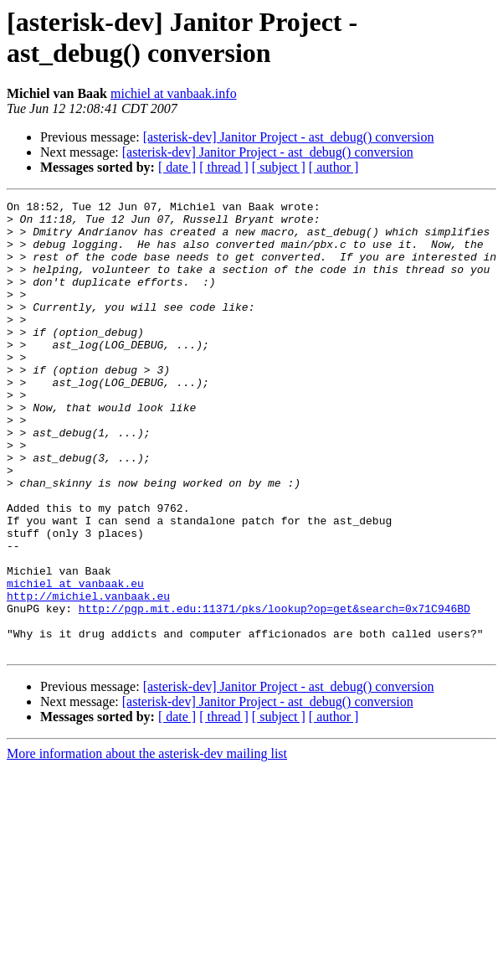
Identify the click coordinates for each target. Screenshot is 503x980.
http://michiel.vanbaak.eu (88, 676)
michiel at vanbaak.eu (75, 661)
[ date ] (177, 167)
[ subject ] (279, 167)
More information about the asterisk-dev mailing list (147, 844)
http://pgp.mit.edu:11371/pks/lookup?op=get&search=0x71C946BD (275, 691)
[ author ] (334, 167)
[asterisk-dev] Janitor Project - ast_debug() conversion (289, 137)
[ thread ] (224, 167)
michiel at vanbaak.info (174, 93)
